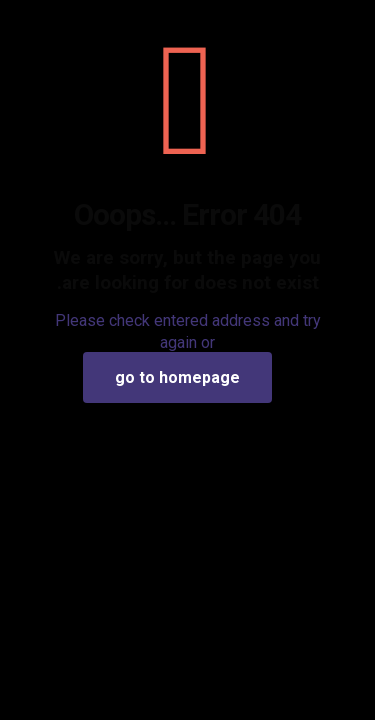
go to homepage (177, 377)
